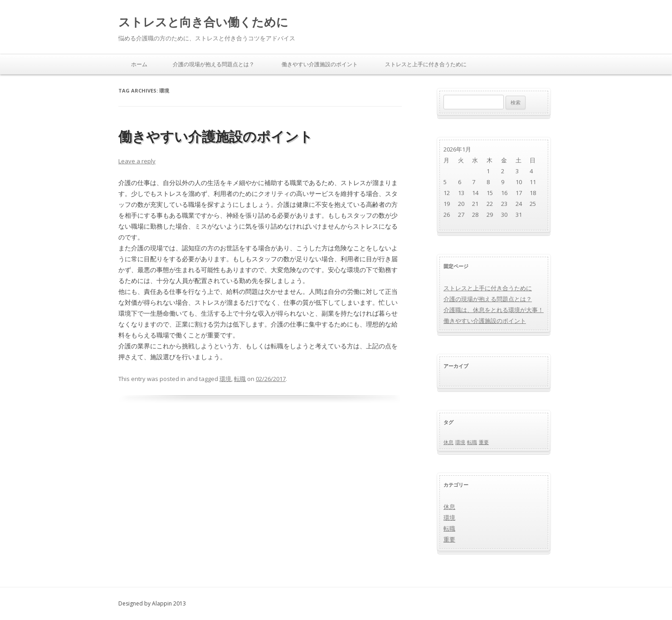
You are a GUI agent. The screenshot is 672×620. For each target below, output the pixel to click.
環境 (225, 379)
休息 (449, 507)
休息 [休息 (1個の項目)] (448, 442)
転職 (240, 379)
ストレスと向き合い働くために (203, 22)
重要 (449, 539)
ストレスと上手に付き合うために (426, 64)
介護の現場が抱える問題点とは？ (214, 64)
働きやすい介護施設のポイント (320, 64)
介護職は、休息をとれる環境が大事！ (494, 310)
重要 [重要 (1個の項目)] (484, 442)
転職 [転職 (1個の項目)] (472, 442)
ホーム (139, 64)
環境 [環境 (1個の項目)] (460, 442)
